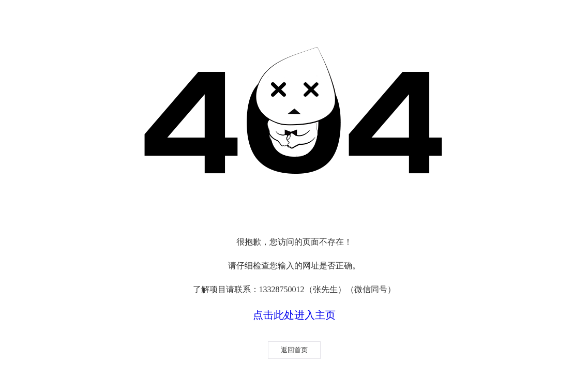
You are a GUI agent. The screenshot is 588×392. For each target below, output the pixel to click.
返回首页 (294, 350)
